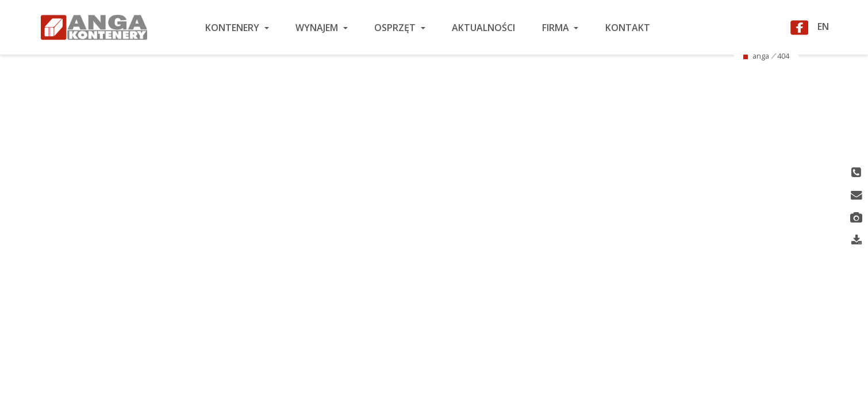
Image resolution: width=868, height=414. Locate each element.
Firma (557, 28)
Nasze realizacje (856, 218)
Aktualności (483, 28)
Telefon (856, 173)
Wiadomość (857, 195)
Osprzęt (396, 28)
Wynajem (318, 28)
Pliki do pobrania (857, 241)
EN (823, 26)
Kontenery (233, 28)
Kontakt (628, 28)
